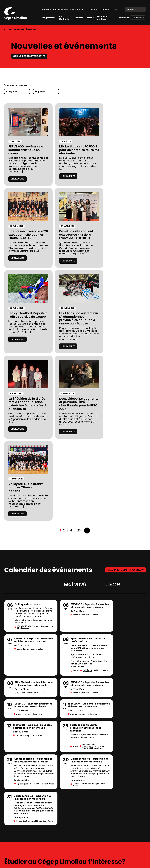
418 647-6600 (11, 849)
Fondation (94, 10)
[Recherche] (142, 9)
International (77, 10)
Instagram (128, 863)
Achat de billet (22, 511)
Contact (115, 10)
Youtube (144, 862)
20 (79, 370)
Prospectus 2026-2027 (17, 804)
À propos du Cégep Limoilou (20, 793)
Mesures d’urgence (15, 815)
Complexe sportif (55, 793)
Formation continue (103, 18)
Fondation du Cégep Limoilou (21, 799)
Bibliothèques (53, 799)
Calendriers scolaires (58, 804)
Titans (90, 18)
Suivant (87, 370)
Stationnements (13, 809)
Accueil (8, 29)
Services (79, 18)
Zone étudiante (49, 10)
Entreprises (63, 10)
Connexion (139, 18)
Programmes (49, 18)
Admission (124, 18)
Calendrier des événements (29, 56)
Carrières (105, 10)
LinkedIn (138, 862)
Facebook (133, 863)
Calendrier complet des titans (126, 409)
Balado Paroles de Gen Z (59, 815)
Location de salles (15, 820)
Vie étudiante (64, 18)
